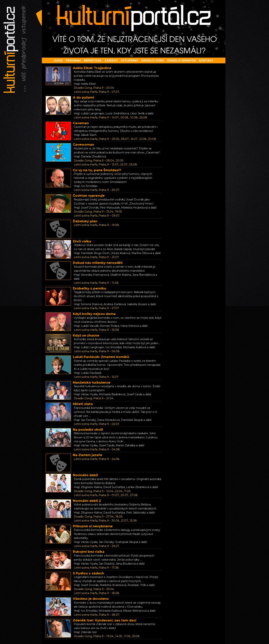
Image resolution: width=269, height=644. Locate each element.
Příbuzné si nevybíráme (93, 526)
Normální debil (85, 475)
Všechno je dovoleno (91, 599)
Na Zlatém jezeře (87, 455)
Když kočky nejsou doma (94, 314)
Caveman (81, 123)
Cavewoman (83, 144)
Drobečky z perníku (89, 288)
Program (73, 60)
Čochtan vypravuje (89, 196)
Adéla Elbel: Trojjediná (92, 68)
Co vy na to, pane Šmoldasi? (97, 170)
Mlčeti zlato (83, 404)
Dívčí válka (82, 241)
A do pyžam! (83, 97)
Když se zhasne (86, 335)
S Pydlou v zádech (88, 573)
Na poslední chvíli (88, 430)
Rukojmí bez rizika (89, 552)
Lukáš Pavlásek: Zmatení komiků (101, 357)
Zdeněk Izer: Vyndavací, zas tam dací (105, 620)
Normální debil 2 (87, 501)
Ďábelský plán (85, 221)
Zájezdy (111, 60)
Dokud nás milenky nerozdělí (98, 263)
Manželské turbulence (92, 382)
